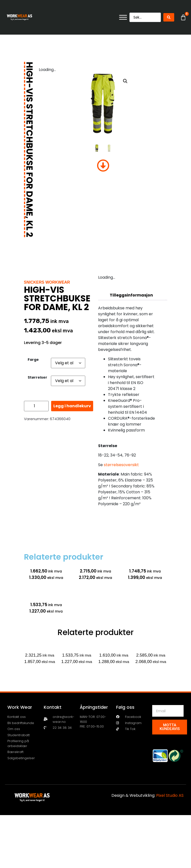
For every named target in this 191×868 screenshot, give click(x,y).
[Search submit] (169, 17)
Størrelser (37, 377)
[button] (125, 81)
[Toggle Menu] (123, 17)
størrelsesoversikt (121, 465)
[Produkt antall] (36, 406)
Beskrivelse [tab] (131, 285)
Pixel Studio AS (170, 795)
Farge (33, 360)
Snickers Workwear (47, 282)
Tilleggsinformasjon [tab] (131, 295)
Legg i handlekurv (72, 406)
